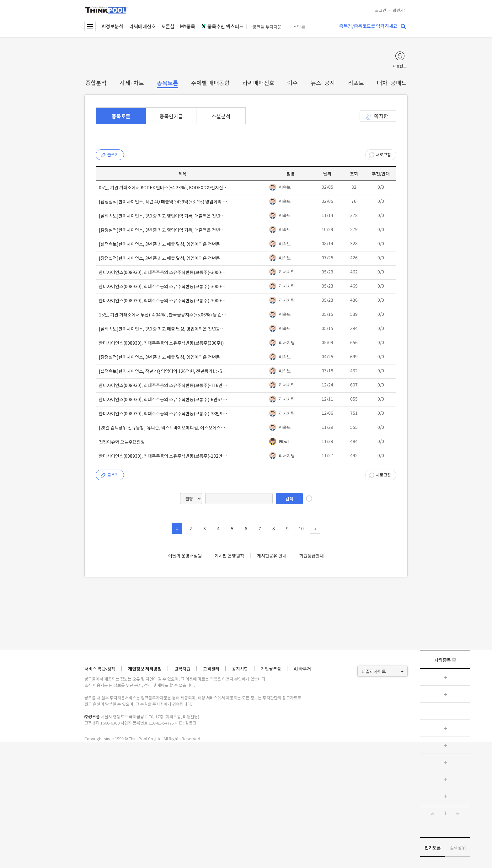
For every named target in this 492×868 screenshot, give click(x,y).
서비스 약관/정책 (100, 669)
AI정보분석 (112, 26)
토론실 (168, 26)
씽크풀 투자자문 (267, 27)
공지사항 (240, 669)
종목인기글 (171, 116)
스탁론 (299, 27)
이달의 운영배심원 (185, 556)
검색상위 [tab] (458, 848)
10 (301, 528)
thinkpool (107, 10)
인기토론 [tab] (433, 848)
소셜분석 (221, 116)
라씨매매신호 (142, 26)
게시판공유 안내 (272, 556)
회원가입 (400, 10)
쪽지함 (381, 116)
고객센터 (211, 669)
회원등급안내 (312, 556)
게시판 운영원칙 (229, 556)
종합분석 (96, 83)
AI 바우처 (302, 669)
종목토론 (168, 83)
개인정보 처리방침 (145, 669)
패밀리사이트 (382, 671)
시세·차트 (132, 83)
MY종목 (188, 26)
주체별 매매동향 (210, 83)
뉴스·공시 (323, 83)
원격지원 (182, 669)
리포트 (356, 83)
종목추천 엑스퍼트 (222, 26)
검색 (289, 499)
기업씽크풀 (271, 669)
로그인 (381, 10)
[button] (433, 814)
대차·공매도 (392, 83)
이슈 (292, 83)
